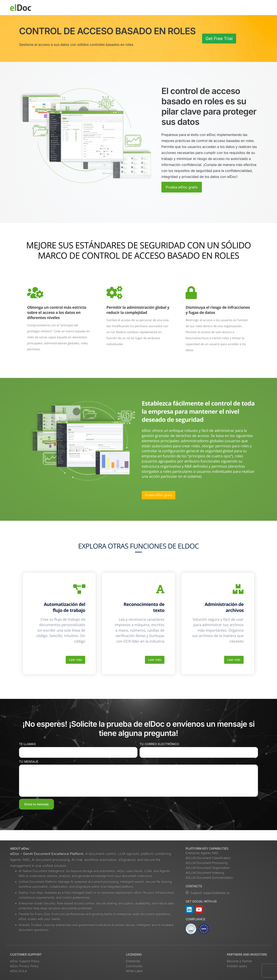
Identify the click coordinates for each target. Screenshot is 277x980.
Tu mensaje (29, 772)
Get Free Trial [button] (219, 39)
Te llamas (27, 754)
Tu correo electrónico (159, 754)
